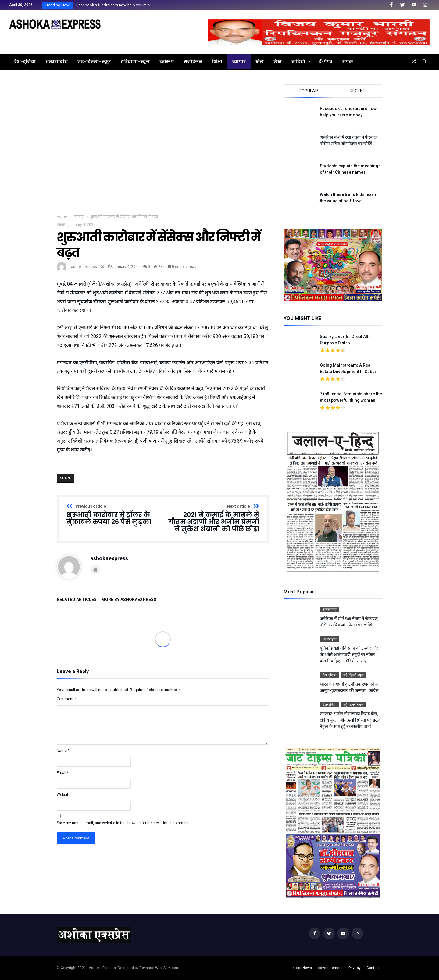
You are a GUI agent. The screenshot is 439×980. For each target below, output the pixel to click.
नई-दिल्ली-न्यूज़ (353, 675)
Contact (373, 968)
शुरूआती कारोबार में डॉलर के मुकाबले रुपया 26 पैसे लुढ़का (113, 515)
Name (63, 751)
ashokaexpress (84, 267)
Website (64, 795)
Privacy (355, 968)
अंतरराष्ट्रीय (330, 610)
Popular (308, 91)
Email (63, 773)
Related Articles (77, 600)
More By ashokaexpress (129, 600)
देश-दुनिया (329, 675)
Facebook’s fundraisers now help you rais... (113, 5)
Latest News (301, 968)
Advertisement (330, 968)
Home (62, 216)
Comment (66, 699)
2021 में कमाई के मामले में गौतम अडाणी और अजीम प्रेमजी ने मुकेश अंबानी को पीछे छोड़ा (213, 519)
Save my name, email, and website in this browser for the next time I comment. (123, 823)
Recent (358, 91)
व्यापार (79, 216)
